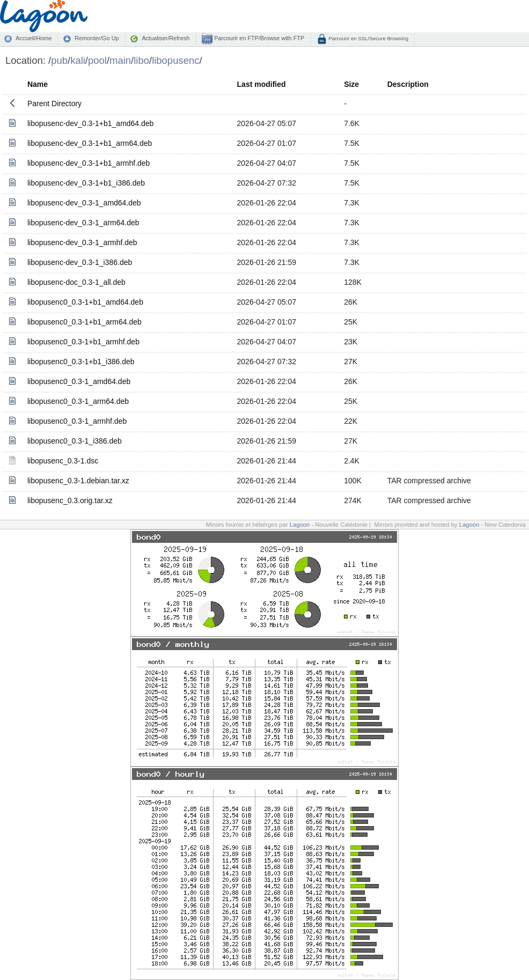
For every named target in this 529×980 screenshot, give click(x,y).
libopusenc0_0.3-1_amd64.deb (79, 381)
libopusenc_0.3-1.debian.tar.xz (78, 481)
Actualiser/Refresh (166, 38)
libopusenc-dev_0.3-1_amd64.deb (84, 203)
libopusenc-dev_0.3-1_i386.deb (80, 262)
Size (351, 84)
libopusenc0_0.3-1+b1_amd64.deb (85, 302)
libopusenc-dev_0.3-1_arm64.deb (83, 223)
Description (408, 84)
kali (78, 60)
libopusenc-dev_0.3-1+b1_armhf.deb (89, 163)
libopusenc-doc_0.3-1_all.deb (76, 282)
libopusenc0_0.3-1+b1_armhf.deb (83, 342)
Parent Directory (54, 104)
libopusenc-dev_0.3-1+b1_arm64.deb (90, 143)
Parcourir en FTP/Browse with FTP (258, 38)
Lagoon (300, 525)
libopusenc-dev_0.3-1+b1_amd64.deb (90, 123)
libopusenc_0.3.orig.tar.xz (70, 500)
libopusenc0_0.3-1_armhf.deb (77, 421)
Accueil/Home (34, 38)
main (120, 60)
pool (97, 60)
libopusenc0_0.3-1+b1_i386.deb (81, 362)
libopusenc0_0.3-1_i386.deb (75, 441)
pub (59, 60)
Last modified (262, 84)
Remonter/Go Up (97, 38)
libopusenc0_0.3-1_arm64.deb (78, 401)
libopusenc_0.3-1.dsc (63, 461)
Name (38, 84)
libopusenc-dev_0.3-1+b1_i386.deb (86, 183)
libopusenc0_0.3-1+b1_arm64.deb (85, 322)
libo (141, 60)
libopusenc (175, 60)
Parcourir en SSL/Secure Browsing (368, 38)
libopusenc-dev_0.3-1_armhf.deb (82, 242)
